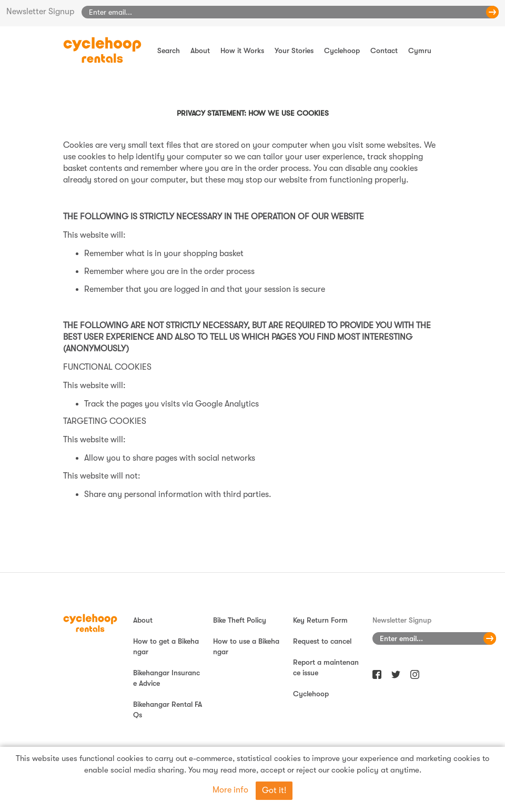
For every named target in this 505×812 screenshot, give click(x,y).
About (200, 50)
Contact (384, 50)
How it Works (242, 50)
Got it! (274, 790)
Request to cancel (322, 641)
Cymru (420, 50)
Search (169, 50)
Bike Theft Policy (240, 620)
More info (230, 790)
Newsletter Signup (40, 12)
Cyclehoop (342, 50)
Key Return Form (320, 620)
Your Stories (294, 50)
